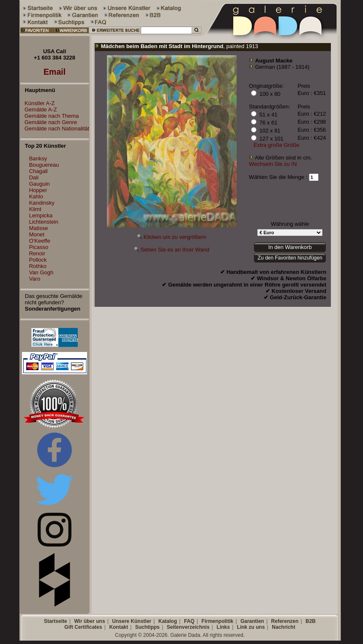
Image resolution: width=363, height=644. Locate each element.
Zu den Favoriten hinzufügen (290, 258)
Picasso (39, 247)
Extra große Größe (276, 145)
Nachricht (283, 627)
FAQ (189, 621)
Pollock (38, 260)
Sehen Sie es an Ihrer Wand (175, 250)
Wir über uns (89, 621)
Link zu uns (251, 627)
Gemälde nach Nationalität (55, 129)
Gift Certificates (83, 627)
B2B (311, 621)
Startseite (56, 621)
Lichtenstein (44, 222)
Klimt (35, 209)
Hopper (38, 190)
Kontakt (119, 627)
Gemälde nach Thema (49, 116)
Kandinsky (42, 203)
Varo (35, 279)
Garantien (252, 621)
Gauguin (40, 184)
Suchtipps (147, 627)
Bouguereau (44, 165)
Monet (37, 234)
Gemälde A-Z (39, 110)
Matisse (39, 228)
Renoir (37, 253)
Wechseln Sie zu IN (273, 164)
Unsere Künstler (132, 621)
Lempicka (41, 215)
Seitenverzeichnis (188, 627)
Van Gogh (41, 272)
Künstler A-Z (38, 103)
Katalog (168, 621)
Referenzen (285, 621)
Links (223, 627)
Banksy (38, 158)
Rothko (38, 266)
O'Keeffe (40, 241)
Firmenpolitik (217, 621)
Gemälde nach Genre (49, 122)
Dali (34, 177)
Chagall (38, 171)
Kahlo (36, 196)
